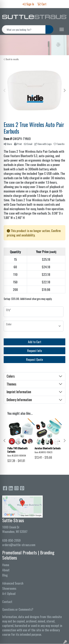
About (6, 570)
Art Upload (9, 593)
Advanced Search (13, 583)
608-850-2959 (11, 540)
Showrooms (9, 588)
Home (6, 565)
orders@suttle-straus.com (19, 545)
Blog (5, 575)
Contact (7, 601)
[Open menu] (62, 29)
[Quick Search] (24, 29)
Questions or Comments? (18, 609)
